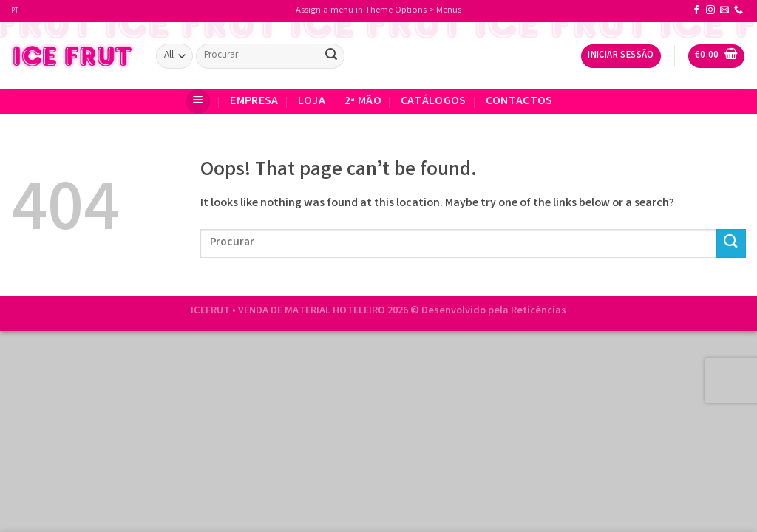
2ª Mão (363, 102)
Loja (312, 102)
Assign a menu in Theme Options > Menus (378, 11)
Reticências (539, 311)
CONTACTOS (519, 102)
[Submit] (331, 56)
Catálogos (434, 102)
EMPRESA (254, 102)
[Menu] (198, 102)
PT (15, 11)
